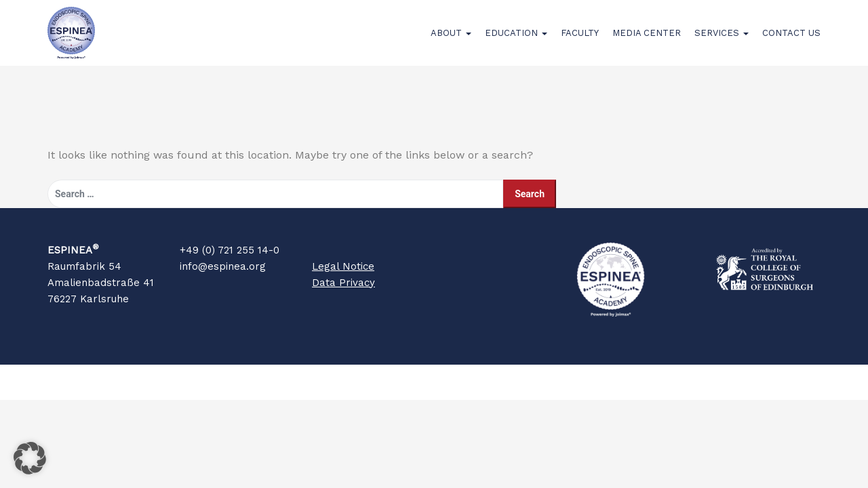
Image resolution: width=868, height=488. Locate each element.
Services (722, 42)
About (451, 42)
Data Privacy (343, 300)
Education (516, 42)
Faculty (580, 42)
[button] (30, 458)
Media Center (647, 42)
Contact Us (791, 42)
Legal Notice (343, 283)
